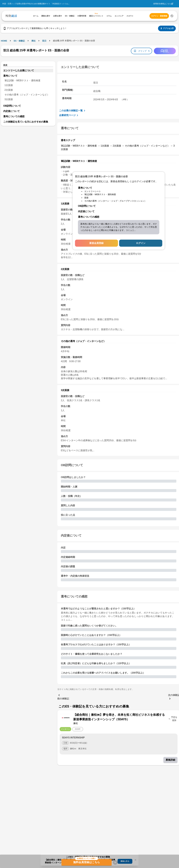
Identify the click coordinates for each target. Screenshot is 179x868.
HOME (4, 41)
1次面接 (9, 85)
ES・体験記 (19, 41)
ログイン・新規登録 (159, 16)
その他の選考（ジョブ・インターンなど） (27, 95)
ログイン (141, 243)
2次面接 (9, 90)
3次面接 (9, 99)
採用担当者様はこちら (162, 4)
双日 (44, 41)
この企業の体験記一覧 (73, 111)
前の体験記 (63, 697)
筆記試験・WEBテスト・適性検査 (22, 80)
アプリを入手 (167, 28)
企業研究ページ (69, 115)
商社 (34, 41)
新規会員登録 (96, 243)
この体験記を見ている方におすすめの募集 (26, 122)
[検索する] (172, 16)
